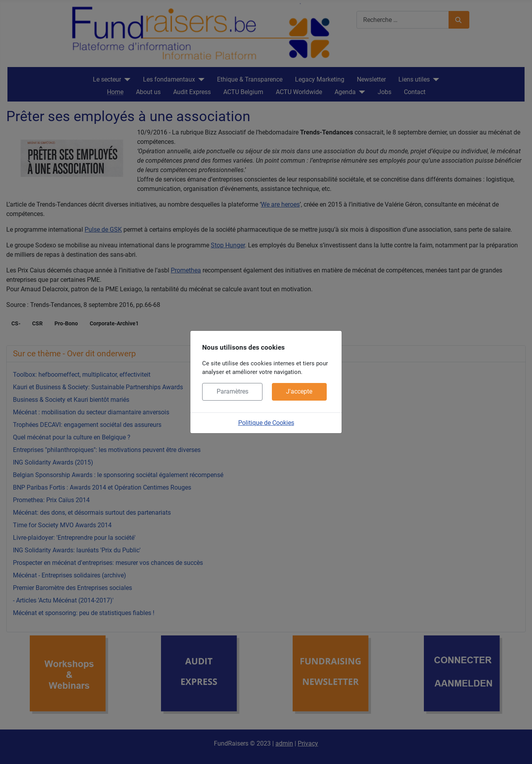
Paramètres (233, 391)
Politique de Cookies (266, 423)
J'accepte (299, 391)
